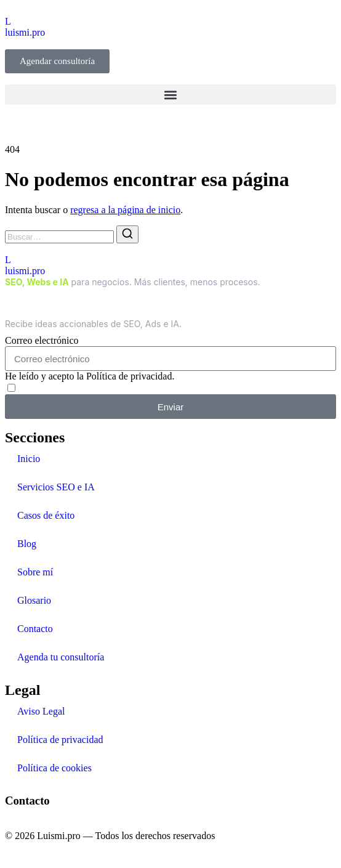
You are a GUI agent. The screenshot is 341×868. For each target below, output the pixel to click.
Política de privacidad (60, 740)
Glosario (34, 600)
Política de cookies (54, 768)
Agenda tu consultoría (61, 657)
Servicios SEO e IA (56, 487)
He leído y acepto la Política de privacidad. (90, 376)
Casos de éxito (46, 515)
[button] (170, 95)
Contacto (35, 629)
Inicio (29, 459)
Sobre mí (35, 572)
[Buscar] (127, 234)
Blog (27, 544)
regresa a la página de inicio (125, 210)
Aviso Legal (41, 711)
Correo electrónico (42, 340)
